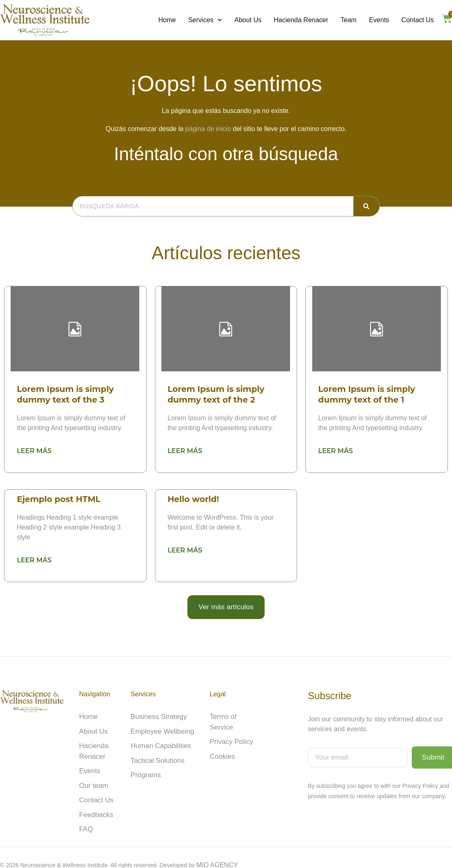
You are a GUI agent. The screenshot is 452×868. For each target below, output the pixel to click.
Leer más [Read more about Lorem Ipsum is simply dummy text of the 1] (335, 450)
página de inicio (208, 129)
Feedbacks (95, 807)
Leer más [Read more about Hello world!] (185, 549)
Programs (145, 769)
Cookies (221, 741)
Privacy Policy (230, 727)
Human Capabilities (159, 741)
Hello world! (193, 499)
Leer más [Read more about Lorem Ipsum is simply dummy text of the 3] (34, 450)
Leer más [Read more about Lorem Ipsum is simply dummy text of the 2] (185, 450)
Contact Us (418, 20)
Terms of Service (234, 713)
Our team (93, 779)
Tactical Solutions (156, 755)
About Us (248, 20)
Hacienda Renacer (301, 20)
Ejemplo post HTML (59, 499)
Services (205, 20)
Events (379, 20)
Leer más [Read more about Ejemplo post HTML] (34, 559)
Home (167, 20)
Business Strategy (157, 713)
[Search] (366, 206)
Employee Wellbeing (161, 727)
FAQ (85, 821)
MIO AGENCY (217, 856)
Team (349, 20)
